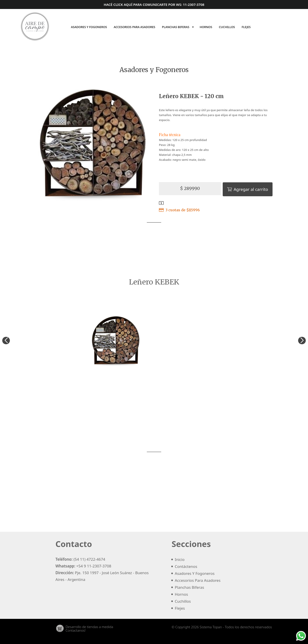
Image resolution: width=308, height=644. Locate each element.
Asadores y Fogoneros (154, 70)
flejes (246, 27)
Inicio (258, 27)
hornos (206, 27)
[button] (300, 341)
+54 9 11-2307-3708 (94, 564)
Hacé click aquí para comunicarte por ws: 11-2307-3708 (154, 4)
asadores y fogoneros (89, 27)
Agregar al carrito (249, 188)
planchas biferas (178, 27)
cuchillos (227, 27)
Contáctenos (265, 27)
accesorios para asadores (135, 27)
